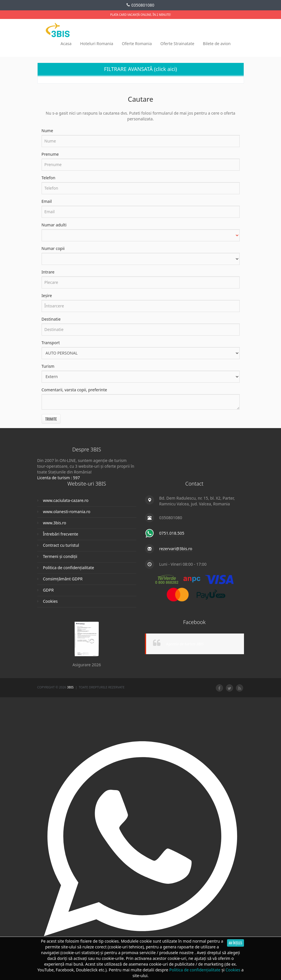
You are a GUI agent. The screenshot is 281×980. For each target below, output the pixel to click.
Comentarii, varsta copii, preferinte (74, 390)
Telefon (49, 178)
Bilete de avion (217, 44)
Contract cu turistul (61, 545)
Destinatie (51, 319)
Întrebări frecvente (61, 534)
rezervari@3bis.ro (176, 549)
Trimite (51, 419)
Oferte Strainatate (177, 44)
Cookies (50, 601)
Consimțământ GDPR (63, 579)
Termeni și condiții (60, 556)
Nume (47, 131)
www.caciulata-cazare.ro (66, 500)
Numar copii (53, 248)
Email (47, 201)
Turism (48, 366)
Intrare (48, 272)
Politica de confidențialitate (69, 568)
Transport (51, 343)
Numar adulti (54, 225)
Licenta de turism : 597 (59, 478)
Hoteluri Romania (97, 44)
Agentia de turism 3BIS (185, 644)
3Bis (71, 687)
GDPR (49, 590)
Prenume (50, 154)
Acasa (66, 44)
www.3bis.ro (55, 523)
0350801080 (140, 5)
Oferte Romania (137, 44)
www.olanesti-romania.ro (67, 512)
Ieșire (47, 295)
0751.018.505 (172, 533)
